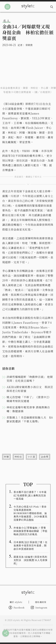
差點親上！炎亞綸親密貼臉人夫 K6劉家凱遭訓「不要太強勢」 (30, 419)
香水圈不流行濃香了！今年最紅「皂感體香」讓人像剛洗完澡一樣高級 (30, 495)
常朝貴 (29, 45)
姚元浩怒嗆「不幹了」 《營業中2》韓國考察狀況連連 (29, 399)
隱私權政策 (41, 602)
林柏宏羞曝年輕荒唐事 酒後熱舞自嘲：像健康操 (28, 409)
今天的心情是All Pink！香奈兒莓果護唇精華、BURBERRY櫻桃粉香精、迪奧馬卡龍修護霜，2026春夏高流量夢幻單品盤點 (31, 513)
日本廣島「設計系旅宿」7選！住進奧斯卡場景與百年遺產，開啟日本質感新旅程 (31, 545)
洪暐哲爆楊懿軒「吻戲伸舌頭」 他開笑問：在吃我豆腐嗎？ (30, 379)
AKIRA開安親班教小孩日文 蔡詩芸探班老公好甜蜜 (30, 389)
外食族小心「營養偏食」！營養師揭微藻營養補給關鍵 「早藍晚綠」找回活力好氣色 (31, 531)
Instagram (39, 607)
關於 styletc (16, 602)
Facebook (17, 607)
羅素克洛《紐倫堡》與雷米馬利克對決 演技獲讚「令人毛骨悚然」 (31, 560)
